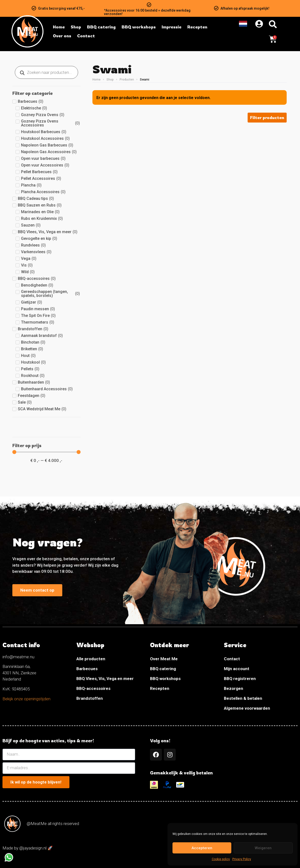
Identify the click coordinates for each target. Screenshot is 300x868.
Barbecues (87, 669)
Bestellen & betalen (243, 698)
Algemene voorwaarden (247, 708)
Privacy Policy (242, 859)
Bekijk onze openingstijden (26, 699)
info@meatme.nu (18, 657)
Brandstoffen (90, 698)
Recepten (160, 688)
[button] (267, 118)
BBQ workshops (165, 679)
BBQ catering (163, 669)
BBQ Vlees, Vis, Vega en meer (105, 679)
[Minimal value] (46, 452)
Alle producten (91, 659)
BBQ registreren (240, 679)
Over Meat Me (164, 659)
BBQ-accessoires (93, 688)
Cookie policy (221, 859)
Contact (232, 659)
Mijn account (237, 669)
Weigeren (263, 848)
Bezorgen (234, 688)
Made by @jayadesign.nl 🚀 (28, 848)
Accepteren (202, 848)
